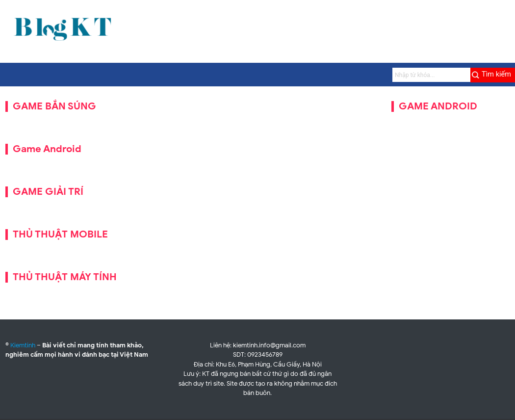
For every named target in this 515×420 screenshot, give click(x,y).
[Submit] (493, 75)
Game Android (47, 149)
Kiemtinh (23, 345)
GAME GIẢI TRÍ (48, 192)
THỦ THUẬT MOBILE (60, 234)
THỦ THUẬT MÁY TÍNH (65, 277)
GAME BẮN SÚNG (54, 106)
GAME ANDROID (438, 106)
